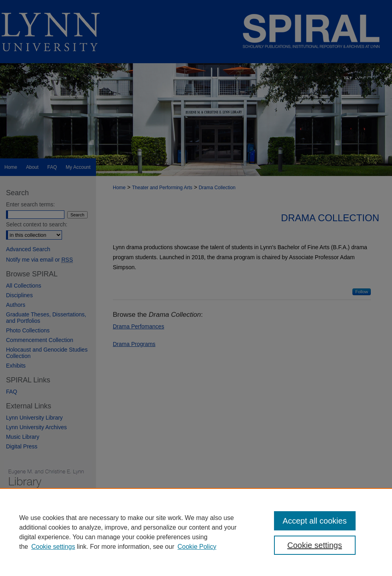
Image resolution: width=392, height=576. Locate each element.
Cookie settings (53, 547)
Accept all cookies (315, 521)
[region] (196, 532)
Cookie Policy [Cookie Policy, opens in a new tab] (197, 547)
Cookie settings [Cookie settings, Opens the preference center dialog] (315, 545)
